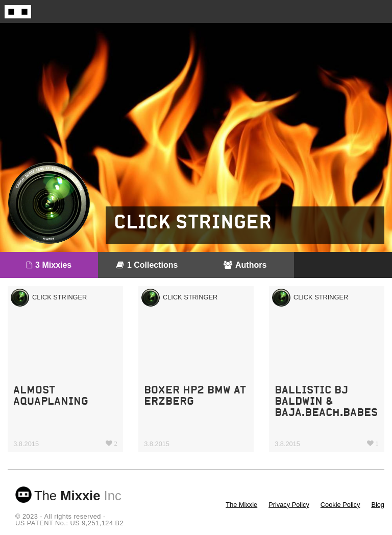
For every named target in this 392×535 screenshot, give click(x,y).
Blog (378, 505)
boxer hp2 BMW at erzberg (195, 395)
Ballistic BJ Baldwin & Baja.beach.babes (326, 401)
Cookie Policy (340, 505)
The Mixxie (241, 505)
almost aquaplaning (51, 395)
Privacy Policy (289, 505)
